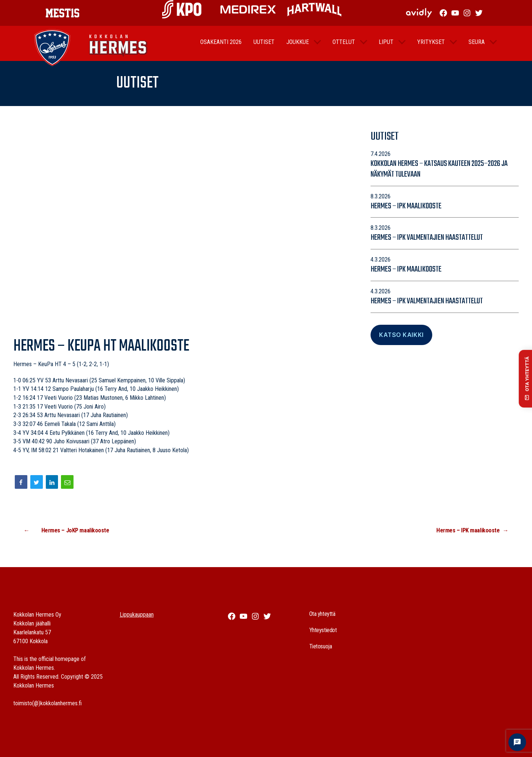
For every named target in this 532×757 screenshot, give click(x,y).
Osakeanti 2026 (221, 47)
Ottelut (344, 47)
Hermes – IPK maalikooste (406, 206)
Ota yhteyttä (322, 614)
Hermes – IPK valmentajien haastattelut (427, 238)
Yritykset (431, 47)
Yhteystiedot (323, 630)
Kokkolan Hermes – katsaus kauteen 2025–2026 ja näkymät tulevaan (439, 169)
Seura (477, 47)
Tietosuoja (321, 646)
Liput (386, 47)
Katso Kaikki (401, 335)
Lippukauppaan (137, 615)
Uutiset (264, 47)
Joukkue (298, 47)
